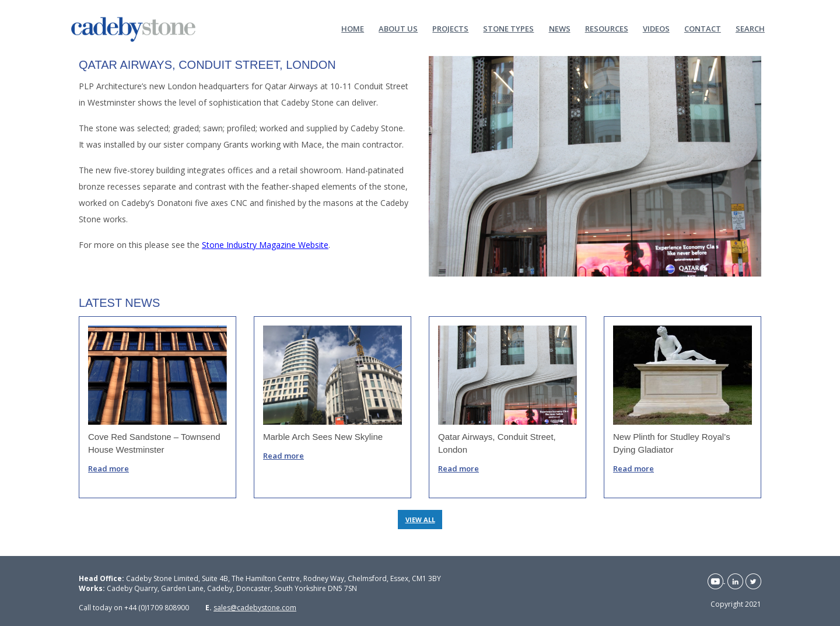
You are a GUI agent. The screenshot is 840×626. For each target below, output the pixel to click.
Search (750, 28)
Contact (703, 28)
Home (353, 28)
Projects (450, 28)
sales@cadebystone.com (255, 608)
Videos (656, 28)
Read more (108, 468)
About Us (398, 28)
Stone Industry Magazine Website (265, 245)
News (560, 28)
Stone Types (508, 28)
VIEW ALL (420, 520)
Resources (607, 28)
